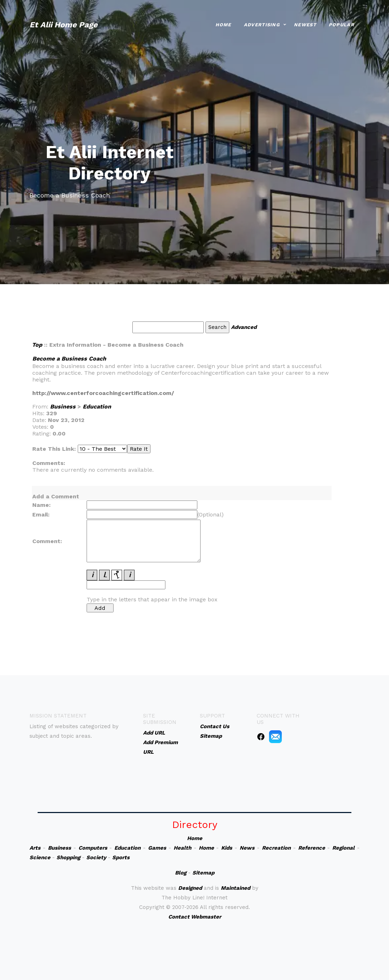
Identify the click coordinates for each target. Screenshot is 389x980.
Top (37, 345)
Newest (305, 24)
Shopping (68, 857)
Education (97, 407)
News (247, 848)
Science (40, 857)
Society (96, 857)
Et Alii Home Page (64, 24)
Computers (93, 848)
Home (223, 24)
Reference (312, 848)
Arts (35, 848)
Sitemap (203, 873)
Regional (343, 848)
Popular (341, 24)
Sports (121, 857)
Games (157, 848)
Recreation (276, 848)
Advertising (262, 24)
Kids (227, 848)
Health (182, 848)
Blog (181, 873)
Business (63, 407)
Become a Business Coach (69, 359)
